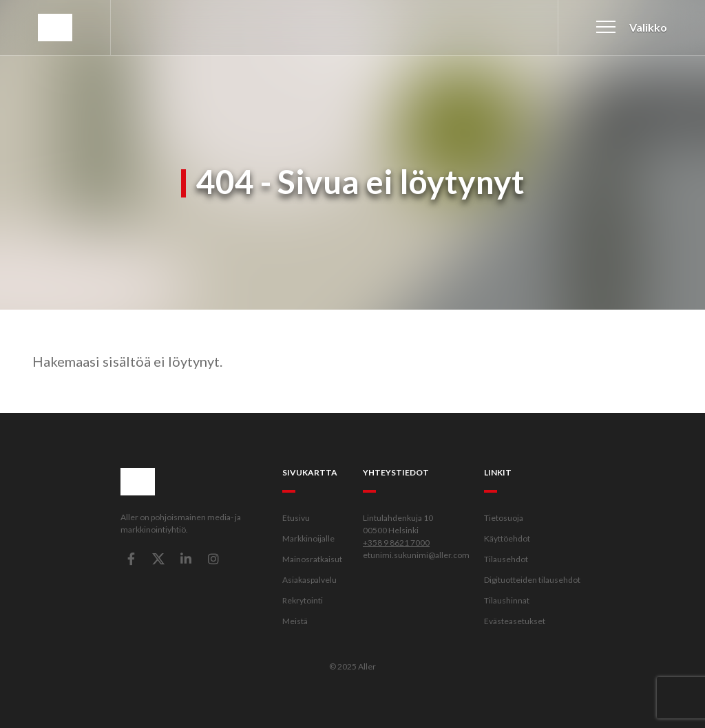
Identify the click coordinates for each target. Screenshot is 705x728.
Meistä (295, 621)
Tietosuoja (504, 518)
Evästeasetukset (515, 621)
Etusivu (296, 518)
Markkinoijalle (308, 538)
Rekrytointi (303, 600)
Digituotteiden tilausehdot (532, 580)
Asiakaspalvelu (309, 580)
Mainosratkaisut (312, 559)
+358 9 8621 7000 (396, 543)
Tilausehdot (506, 559)
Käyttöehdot (507, 538)
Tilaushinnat (507, 600)
